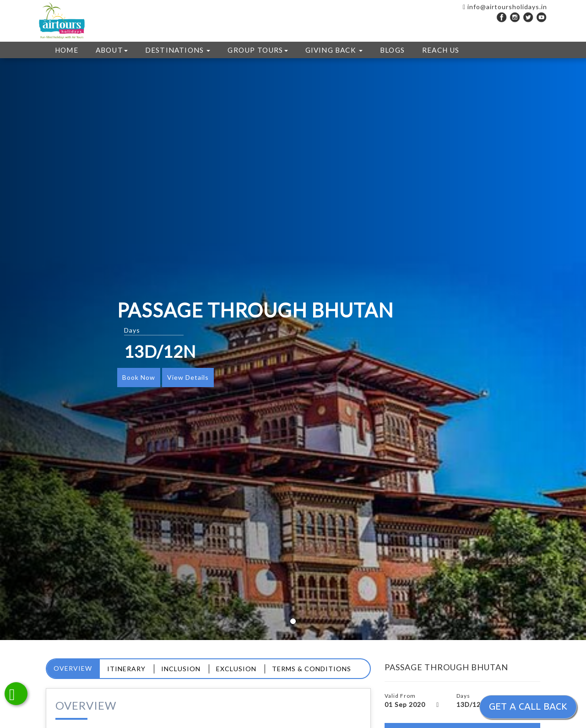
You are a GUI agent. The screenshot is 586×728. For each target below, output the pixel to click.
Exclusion (236, 669)
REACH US (441, 50)
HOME (67, 50)
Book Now (139, 377)
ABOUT (112, 50)
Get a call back (528, 707)
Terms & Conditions (312, 669)
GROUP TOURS (258, 50)
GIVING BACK (334, 50)
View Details (188, 377)
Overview (73, 668)
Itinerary (126, 669)
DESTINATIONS (178, 50)
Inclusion (181, 669)
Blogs (392, 50)
